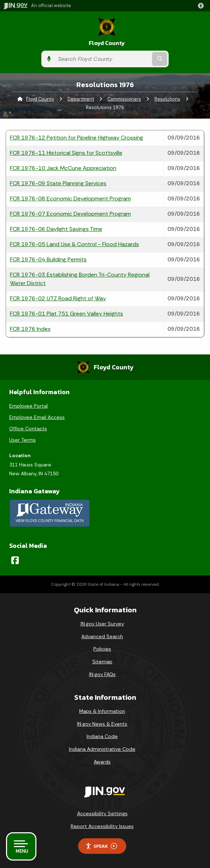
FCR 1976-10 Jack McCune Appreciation (63, 168)
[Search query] (103, 59)
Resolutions (167, 99)
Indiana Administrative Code (102, 749)
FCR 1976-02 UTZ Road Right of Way (58, 298)
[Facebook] (15, 560)
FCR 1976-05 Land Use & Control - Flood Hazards (74, 244)
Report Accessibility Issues (102, 826)
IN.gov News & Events (102, 724)
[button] (202, 6)
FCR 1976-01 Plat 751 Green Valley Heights (66, 314)
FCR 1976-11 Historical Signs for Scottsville (66, 153)
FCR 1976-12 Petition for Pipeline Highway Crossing (77, 138)
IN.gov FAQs (102, 674)
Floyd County (107, 43)
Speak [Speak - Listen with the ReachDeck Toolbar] (101, 846)
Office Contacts (28, 429)
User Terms (22, 440)
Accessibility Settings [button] (102, 813)
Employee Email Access (37, 417)
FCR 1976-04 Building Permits (48, 259)
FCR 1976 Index (30, 329)
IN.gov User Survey (102, 624)
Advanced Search (102, 636)
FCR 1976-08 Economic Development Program (70, 198)
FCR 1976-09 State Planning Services (58, 183)
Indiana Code (102, 736)
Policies (102, 649)
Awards (102, 762)
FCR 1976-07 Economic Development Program (70, 214)
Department (81, 99)
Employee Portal (28, 406)
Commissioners (124, 99)
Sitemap (102, 662)
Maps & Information (102, 711)
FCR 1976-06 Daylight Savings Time (56, 229)
